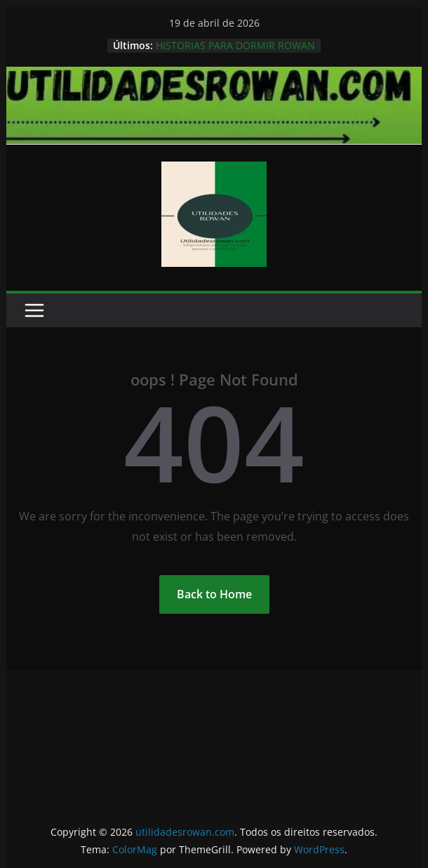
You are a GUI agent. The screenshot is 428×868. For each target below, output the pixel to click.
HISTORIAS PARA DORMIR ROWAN (235, 45)
